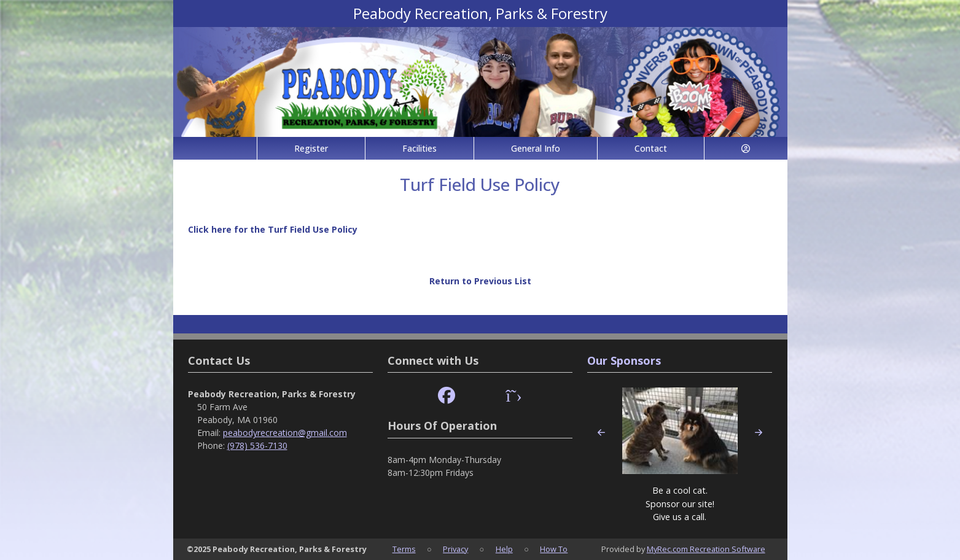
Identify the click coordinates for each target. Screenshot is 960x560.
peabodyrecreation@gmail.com (285, 433)
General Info (536, 148)
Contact (651, 148)
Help (504, 549)
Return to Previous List (480, 281)
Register (311, 148)
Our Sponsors (624, 360)
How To (554, 549)
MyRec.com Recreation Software (706, 549)
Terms (404, 549)
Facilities (420, 148)
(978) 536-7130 (257, 445)
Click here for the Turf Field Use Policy (273, 229)
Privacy (455, 549)
